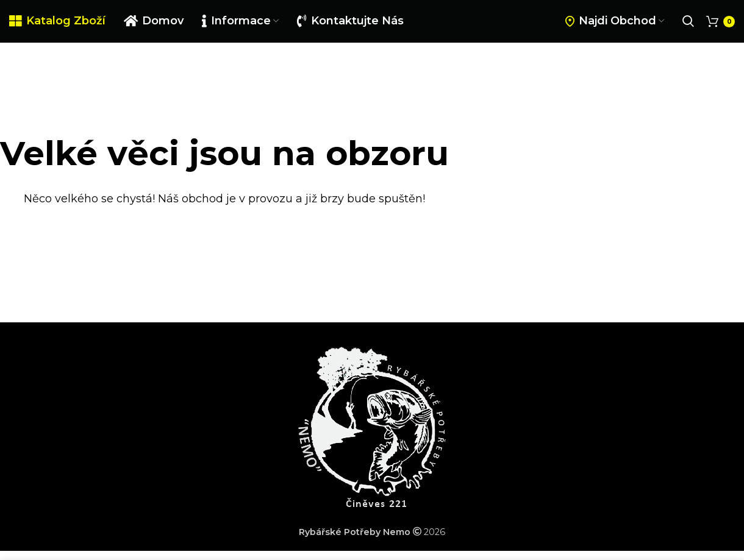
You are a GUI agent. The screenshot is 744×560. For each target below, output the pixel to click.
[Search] (688, 21)
